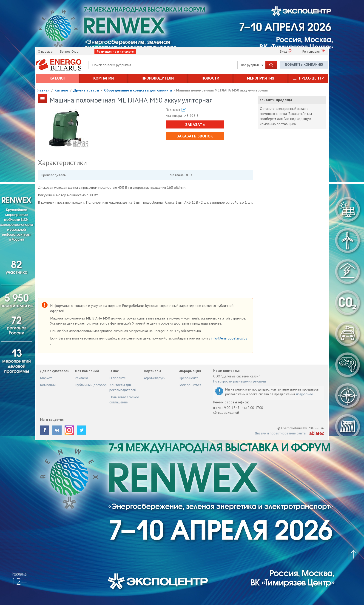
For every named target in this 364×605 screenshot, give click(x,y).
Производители (158, 78)
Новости (210, 78)
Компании (104, 78)
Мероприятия (261, 78)
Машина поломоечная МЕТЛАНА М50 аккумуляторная (222, 90)
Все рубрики (252, 65)
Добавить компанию (304, 65)
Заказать (194, 124)
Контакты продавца (276, 100)
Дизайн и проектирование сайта (280, 433)
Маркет (46, 378)
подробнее (305, 394)
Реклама (81, 378)
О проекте (45, 51)
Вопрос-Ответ (70, 51)
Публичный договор (91, 385)
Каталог (58, 78)
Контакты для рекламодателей (123, 387)
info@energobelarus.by (229, 338)
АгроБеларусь (155, 378)
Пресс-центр (311, 78)
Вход (284, 51)
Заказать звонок (194, 136)
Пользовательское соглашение (124, 400)
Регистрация (311, 51)
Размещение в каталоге (115, 51)
